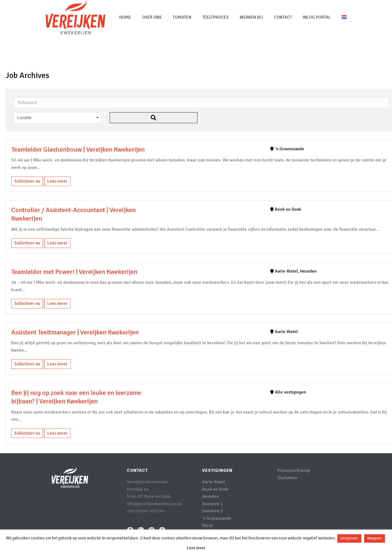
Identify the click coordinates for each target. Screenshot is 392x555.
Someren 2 (213, 511)
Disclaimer (288, 478)
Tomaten (182, 17)
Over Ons (152, 17)
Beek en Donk (215, 489)
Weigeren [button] (374, 538)
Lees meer (57, 181)
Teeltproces (215, 17)
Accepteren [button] (349, 538)
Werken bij (251, 17)
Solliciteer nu (27, 181)
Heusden (210, 496)
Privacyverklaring (294, 470)
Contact (283, 17)
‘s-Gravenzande (217, 518)
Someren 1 (213, 504)
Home (125, 17)
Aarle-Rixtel (214, 482)
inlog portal (317, 17)
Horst (207, 525)
